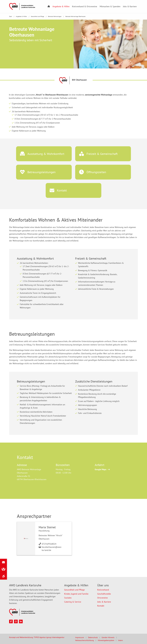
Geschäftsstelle (104, 594)
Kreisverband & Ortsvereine (85, 6)
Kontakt (101, 606)
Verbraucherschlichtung (84, 640)
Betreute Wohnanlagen (55, 16)
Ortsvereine (102, 598)
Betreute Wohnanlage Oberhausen (76, 16)
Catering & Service (73, 602)
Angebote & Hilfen (61, 6)
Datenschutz (93, 637)
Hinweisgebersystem (106, 640)
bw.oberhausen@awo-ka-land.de (52, 549)
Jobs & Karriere (130, 6)
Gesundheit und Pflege (38, 16)
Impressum (80, 637)
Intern (120, 640)
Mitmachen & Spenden (110, 6)
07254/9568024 (49, 544)
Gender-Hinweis (108, 637)
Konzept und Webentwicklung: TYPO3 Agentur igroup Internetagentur (37, 637)
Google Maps (101, 469)
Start (11, 16)
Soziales (68, 598)
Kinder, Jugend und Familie (76, 594)
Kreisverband (103, 590)
